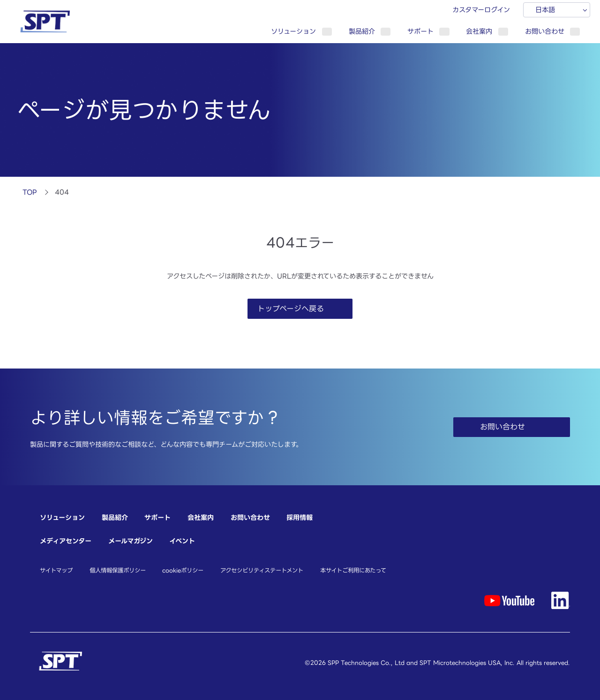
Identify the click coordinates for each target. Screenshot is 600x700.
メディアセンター (66, 541)
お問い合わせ (545, 31)
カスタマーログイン (481, 10)
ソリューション (293, 31)
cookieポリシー (183, 570)
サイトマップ (56, 570)
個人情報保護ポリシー (118, 570)
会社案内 (479, 31)
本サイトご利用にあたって (353, 570)
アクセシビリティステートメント (262, 570)
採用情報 (300, 517)
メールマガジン (131, 541)
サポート (420, 31)
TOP (30, 192)
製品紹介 (362, 31)
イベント (182, 541)
